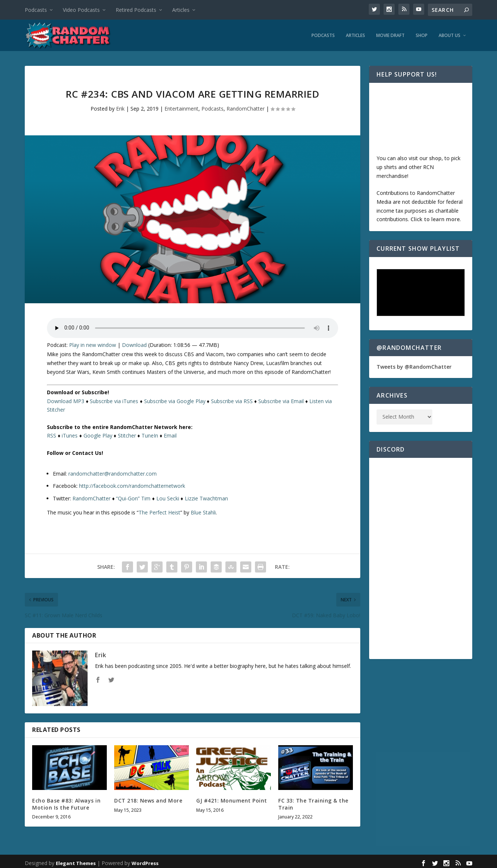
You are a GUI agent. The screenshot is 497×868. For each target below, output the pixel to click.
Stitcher (127, 434)
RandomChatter (246, 107)
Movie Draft (390, 34)
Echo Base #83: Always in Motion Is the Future (66, 802)
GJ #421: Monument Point (232, 799)
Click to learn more (435, 218)
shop (435, 156)
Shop (422, 34)
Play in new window (93, 343)
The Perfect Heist (159, 511)
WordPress (145, 861)
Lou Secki (168, 497)
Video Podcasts (81, 10)
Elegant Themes (76, 861)
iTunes (70, 434)
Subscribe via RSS (232, 399)
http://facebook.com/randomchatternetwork (132, 484)
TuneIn (150, 434)
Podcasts (36, 10)
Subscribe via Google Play (175, 399)
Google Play (98, 434)
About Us (450, 34)
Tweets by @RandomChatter (414, 365)
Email (170, 434)
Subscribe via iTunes (114, 399)
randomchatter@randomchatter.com (113, 472)
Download (134, 343)
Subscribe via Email (281, 399)
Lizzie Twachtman (206, 497)
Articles (181, 10)
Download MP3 (66, 399)
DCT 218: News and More (148, 799)
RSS (52, 434)
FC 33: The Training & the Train (313, 802)
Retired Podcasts (136, 10)
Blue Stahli (203, 511)
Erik (120, 107)
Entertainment (181, 107)
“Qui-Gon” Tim (133, 497)
